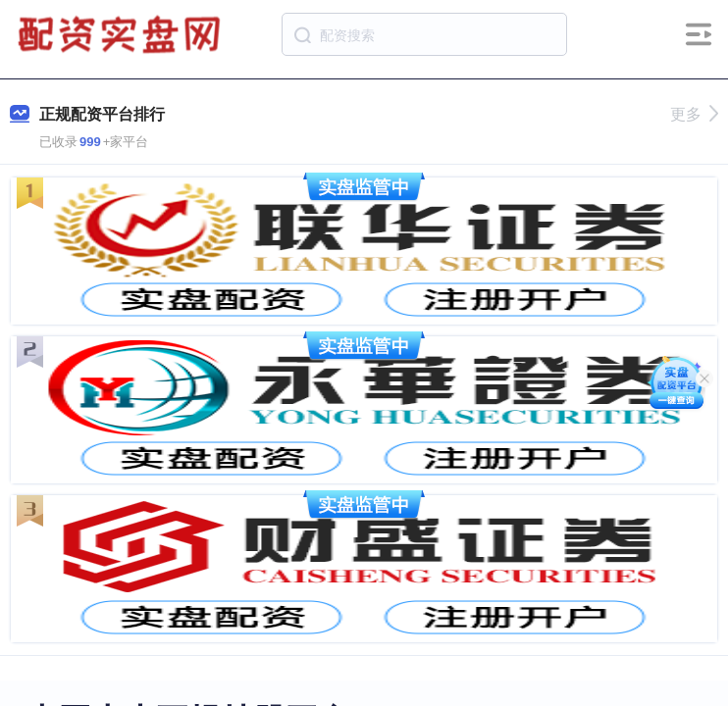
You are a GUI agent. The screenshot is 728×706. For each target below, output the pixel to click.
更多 (694, 114)
